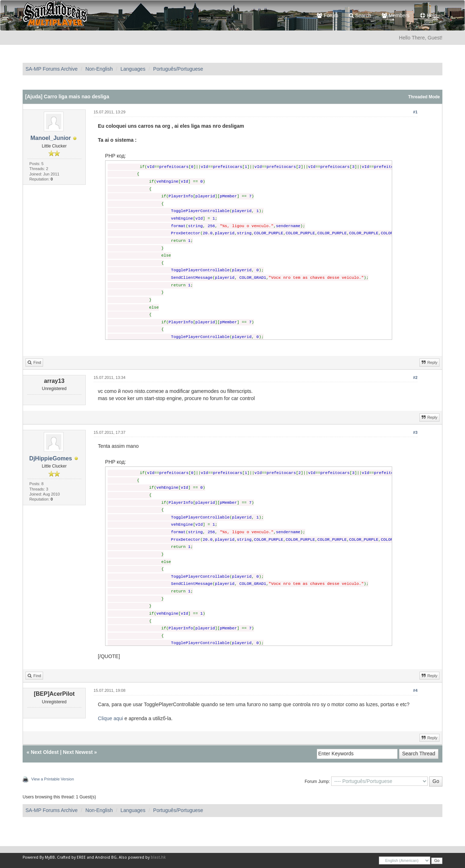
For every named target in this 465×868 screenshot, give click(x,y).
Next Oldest (45, 752)
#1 (415, 112)
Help (429, 15)
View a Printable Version (53, 779)
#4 (415, 690)
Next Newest (78, 752)
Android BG (106, 857)
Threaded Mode (424, 97)
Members (396, 15)
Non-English (99, 69)
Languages (133, 69)
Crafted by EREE (71, 857)
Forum (327, 15)
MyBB (50, 857)
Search (360, 15)
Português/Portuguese (178, 69)
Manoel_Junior (51, 138)
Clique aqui (111, 718)
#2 (415, 377)
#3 (415, 432)
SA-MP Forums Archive (51, 69)
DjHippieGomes (51, 458)
